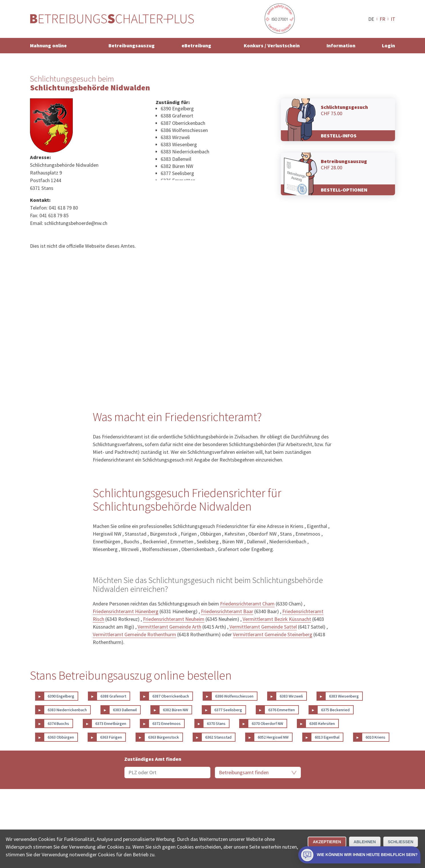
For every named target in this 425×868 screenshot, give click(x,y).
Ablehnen (365, 842)
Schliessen (401, 842)
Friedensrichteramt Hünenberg (126, 611)
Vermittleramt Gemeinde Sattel (263, 627)
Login (388, 45)
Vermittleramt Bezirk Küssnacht (277, 619)
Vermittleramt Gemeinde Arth (169, 627)
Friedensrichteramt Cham (247, 604)
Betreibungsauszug (132, 45)
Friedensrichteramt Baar (227, 611)
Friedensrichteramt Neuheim (174, 619)
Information (341, 45)
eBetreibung (196, 45)
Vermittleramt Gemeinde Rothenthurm (134, 634)
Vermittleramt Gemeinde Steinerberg (273, 634)
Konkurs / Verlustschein (272, 45)
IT (393, 19)
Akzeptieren (327, 842)
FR (382, 19)
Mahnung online (48, 45)
